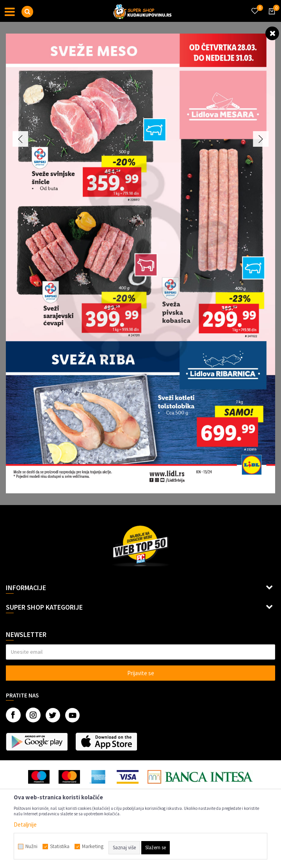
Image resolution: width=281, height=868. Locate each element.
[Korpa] (270, 18)
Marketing (93, 847)
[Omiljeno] (254, 6)
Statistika (60, 847)
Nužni (31, 847)
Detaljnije (25, 824)
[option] (140, 263)
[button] (27, 12)
